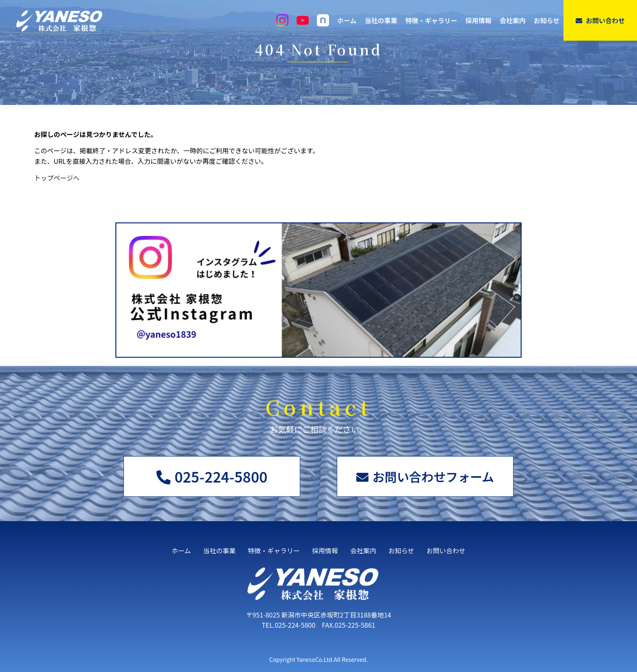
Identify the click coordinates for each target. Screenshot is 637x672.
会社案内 (513, 20)
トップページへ (57, 178)
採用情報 (479, 20)
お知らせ (547, 20)
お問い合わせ (600, 20)
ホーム (347, 20)
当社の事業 (381, 20)
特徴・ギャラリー (431, 20)
